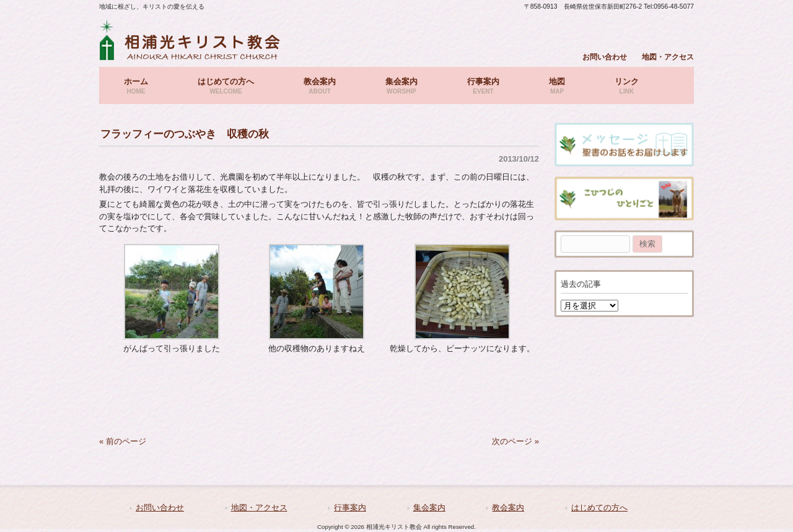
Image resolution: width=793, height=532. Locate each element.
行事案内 (350, 508)
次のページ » (515, 441)
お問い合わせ (605, 57)
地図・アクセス (668, 57)
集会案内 (429, 508)
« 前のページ (123, 441)
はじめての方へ (599, 508)
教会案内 (508, 508)
